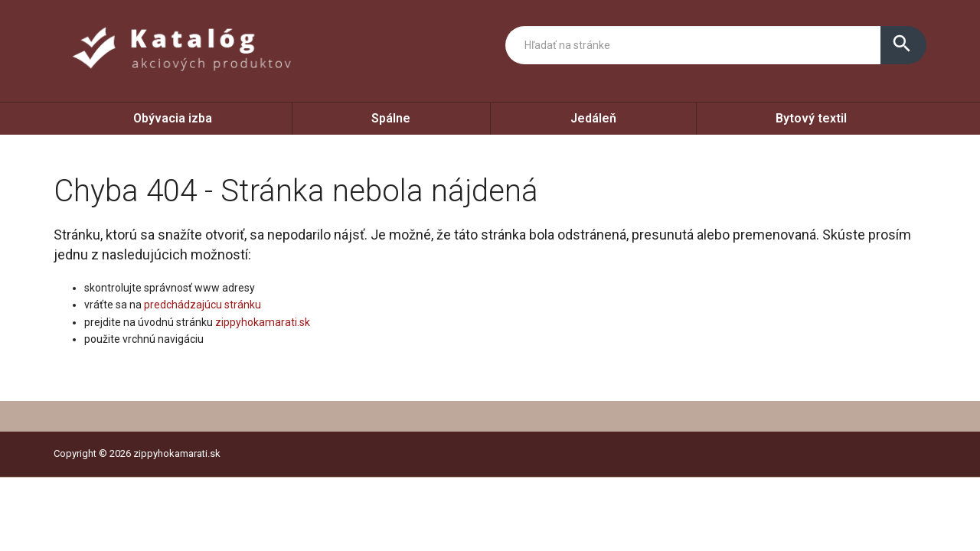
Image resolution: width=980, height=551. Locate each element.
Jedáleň (593, 118)
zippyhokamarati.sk (263, 322)
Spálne (391, 118)
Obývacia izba (173, 118)
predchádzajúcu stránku (203, 305)
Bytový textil (811, 118)
